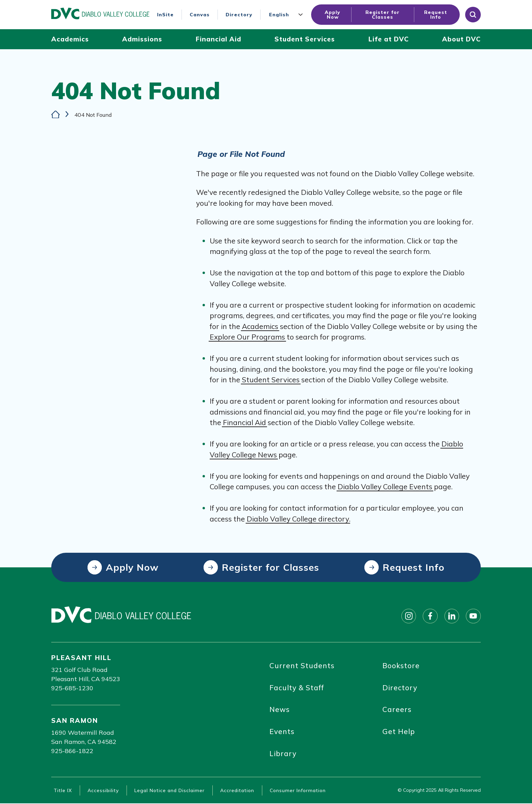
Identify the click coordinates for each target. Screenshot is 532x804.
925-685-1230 (72, 688)
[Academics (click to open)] (70, 39)
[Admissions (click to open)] (142, 39)
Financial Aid (244, 422)
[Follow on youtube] (473, 616)
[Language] (287, 15)
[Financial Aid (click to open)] (218, 39)
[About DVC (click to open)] (461, 39)
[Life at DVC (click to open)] (389, 39)
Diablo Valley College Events (385, 487)
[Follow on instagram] (408, 616)
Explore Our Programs (247, 337)
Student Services (271, 380)
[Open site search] (473, 15)
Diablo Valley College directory (298, 518)
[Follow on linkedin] (452, 616)
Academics (260, 326)
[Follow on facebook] (430, 616)
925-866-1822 (72, 751)
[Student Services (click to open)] (305, 39)
